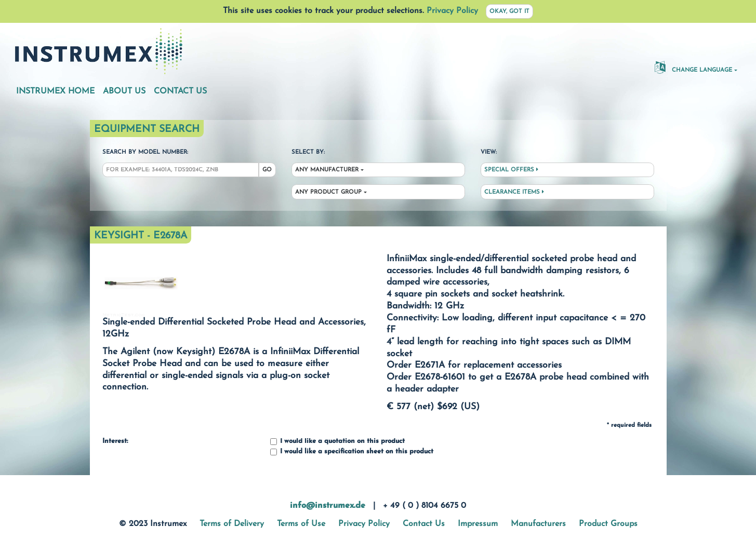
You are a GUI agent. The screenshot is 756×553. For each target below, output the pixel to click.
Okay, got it (509, 12)
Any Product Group (328, 192)
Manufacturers (538, 524)
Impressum (478, 524)
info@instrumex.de (328, 506)
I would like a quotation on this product (337, 442)
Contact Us (180, 91)
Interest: (115, 441)
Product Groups (608, 524)
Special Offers (511, 170)
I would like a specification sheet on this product (352, 452)
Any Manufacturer (327, 170)
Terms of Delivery (232, 524)
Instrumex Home (55, 91)
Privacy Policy (452, 11)
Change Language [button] (693, 67)
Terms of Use (301, 524)
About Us (124, 91)
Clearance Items (514, 192)
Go (267, 170)
